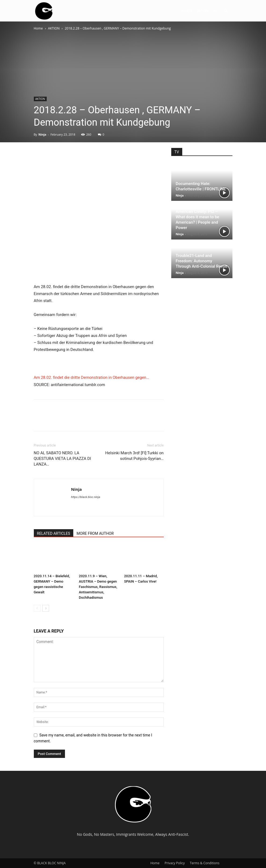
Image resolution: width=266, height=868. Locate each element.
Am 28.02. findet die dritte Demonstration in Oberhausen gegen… (92, 377)
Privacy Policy (175, 863)
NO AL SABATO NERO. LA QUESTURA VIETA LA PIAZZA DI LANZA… (63, 459)
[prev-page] (37, 608)
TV (215, 11)
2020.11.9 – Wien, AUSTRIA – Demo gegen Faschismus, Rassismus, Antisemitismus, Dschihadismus (98, 587)
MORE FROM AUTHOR (95, 533)
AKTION (203, 11)
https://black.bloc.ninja (86, 497)
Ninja (42, 134)
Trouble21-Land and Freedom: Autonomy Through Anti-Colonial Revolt (202, 261)
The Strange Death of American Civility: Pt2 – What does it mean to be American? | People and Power (198, 217)
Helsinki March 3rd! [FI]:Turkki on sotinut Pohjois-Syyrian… (134, 456)
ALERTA (187, 11)
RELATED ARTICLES (54, 533)
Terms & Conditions (205, 863)
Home (38, 28)
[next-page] (46, 608)
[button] (226, 11)
